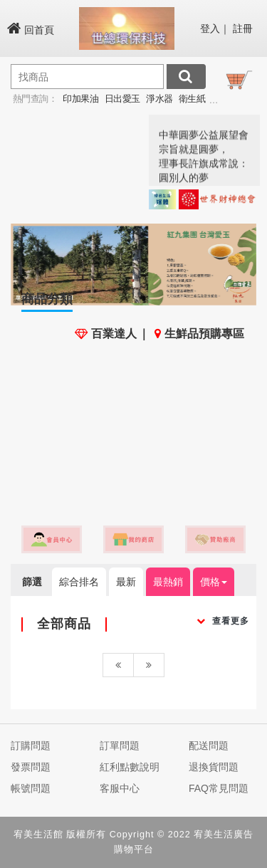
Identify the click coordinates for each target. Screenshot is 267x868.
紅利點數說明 (130, 767)
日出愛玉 (122, 99)
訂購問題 (31, 746)
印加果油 (80, 99)
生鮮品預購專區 (199, 334)
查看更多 (223, 621)
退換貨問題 (214, 767)
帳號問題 (31, 788)
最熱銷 (168, 582)
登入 (210, 28)
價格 (214, 582)
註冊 (243, 28)
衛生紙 (192, 99)
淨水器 (159, 99)
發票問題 (31, 767)
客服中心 (120, 788)
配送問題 (209, 746)
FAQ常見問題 (219, 788)
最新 (126, 582)
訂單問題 (120, 746)
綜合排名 (79, 582)
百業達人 (106, 334)
